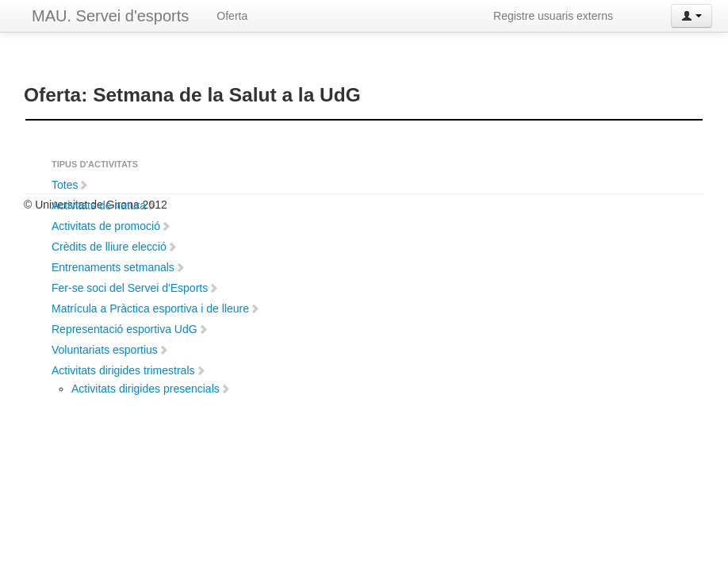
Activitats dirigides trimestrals (129, 370)
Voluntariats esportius (110, 350)
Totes (70, 185)
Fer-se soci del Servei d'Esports (135, 288)
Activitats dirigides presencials (151, 389)
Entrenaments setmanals (119, 267)
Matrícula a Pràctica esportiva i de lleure (156, 308)
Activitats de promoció (111, 226)
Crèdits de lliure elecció (115, 247)
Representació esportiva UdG (130, 329)
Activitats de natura (104, 205)
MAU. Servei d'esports (110, 16)
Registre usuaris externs (553, 16)
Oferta (232, 16)
